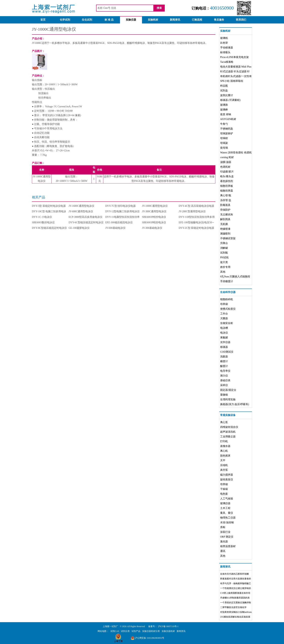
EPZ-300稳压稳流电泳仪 (119, 222)
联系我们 (241, 20)
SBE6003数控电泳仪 (43, 222)
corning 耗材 (227, 157)
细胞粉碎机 (227, 299)
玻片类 (224, 262)
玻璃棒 (224, 110)
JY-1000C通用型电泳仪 (155, 206)
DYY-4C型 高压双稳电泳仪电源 (196, 206)
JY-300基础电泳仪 (152, 228)
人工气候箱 (227, 499)
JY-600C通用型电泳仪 (81, 211)
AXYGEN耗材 (228, 119)
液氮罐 (224, 338)
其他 (223, 272)
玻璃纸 (224, 38)
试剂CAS (115, 631)
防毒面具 (225, 205)
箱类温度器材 (228, 546)
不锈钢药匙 (227, 129)
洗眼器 (224, 357)
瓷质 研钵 (226, 114)
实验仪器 (131, 20)
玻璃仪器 (225, 503)
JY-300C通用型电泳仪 (154, 211)
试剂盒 (224, 91)
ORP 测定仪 (227, 537)
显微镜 (224, 395)
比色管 (224, 43)
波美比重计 (227, 95)
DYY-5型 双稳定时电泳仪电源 (49, 206)
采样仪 (224, 385)
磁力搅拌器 (227, 475)
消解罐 (224, 248)
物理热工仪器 (228, 518)
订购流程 (197, 20)
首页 (43, 20)
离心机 (224, 451)
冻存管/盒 (226, 200)
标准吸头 (225, 52)
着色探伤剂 (227, 181)
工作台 (224, 314)
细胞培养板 (227, 186)
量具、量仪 (227, 513)
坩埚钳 (224, 138)
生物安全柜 (227, 323)
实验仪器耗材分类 (151, 631)
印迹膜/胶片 (227, 172)
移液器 (224, 347)
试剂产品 (136, 631)
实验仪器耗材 (168, 631)
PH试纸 (224, 258)
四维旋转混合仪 (229, 427)
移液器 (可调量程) (230, 100)
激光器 (224, 542)
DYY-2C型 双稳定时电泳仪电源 (196, 228)
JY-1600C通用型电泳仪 (81, 206)
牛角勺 (224, 124)
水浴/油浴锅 (227, 522)
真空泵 (224, 470)
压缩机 (224, 465)
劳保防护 (225, 210)
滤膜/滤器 (226, 162)
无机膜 (224, 224)
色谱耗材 (225, 167)
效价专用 (225, 267)
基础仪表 (225, 380)
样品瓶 (224, 86)
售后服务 (219, 20)
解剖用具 (225, 219)
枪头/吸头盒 (227, 176)
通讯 (223, 551)
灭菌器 (224, 318)
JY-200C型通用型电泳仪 (192, 211)
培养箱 (224, 484)
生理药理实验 (228, 400)
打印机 (224, 441)
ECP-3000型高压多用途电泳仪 (85, 217)
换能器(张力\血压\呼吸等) (235, 404)
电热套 (224, 494)
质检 (223, 527)
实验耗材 (153, 20)
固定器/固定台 (228, 390)
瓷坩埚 (224, 148)
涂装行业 (225, 532)
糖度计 (224, 361)
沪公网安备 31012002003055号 (148, 638)
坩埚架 (224, 143)
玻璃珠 (224, 105)
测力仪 (224, 376)
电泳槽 (224, 328)
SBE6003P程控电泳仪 (154, 217)
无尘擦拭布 (227, 215)
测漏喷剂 (225, 234)
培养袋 (224, 304)
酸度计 (224, 366)
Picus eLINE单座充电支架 (234, 57)
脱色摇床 (225, 456)
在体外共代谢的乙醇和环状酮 (234, 574)
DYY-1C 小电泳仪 (42, 217)
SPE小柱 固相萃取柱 (232, 81)
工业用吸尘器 (228, 437)
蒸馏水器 (225, 446)
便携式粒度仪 (228, 309)
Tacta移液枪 (227, 62)
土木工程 (225, 508)
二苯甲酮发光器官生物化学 (233, 607)
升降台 (224, 243)
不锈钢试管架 (228, 238)
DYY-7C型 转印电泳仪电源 (120, 206)
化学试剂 (65, 20)
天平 (223, 460)
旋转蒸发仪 (227, 480)
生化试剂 (87, 20)
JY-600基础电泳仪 (115, 228)
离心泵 (224, 422)
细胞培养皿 (227, 191)
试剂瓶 (224, 253)
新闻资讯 (175, 20)
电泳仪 (224, 333)
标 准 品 (109, 20)
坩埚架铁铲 (227, 133)
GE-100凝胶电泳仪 (79, 228)
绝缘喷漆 (225, 229)
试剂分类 (125, 631)
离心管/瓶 (226, 195)
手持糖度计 (227, 281)
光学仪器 (225, 342)
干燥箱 (224, 489)
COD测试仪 (227, 352)
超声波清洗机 (228, 432)
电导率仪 (225, 371)
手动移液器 (227, 48)
